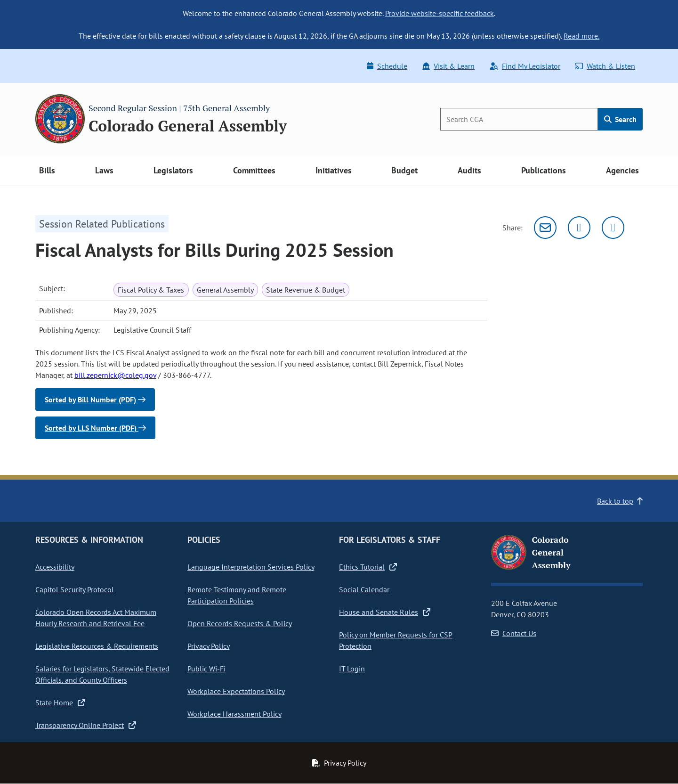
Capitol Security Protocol (75, 589)
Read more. (581, 36)
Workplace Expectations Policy (236, 691)
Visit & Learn (448, 66)
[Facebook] (613, 228)
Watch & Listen (605, 66)
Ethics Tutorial (368, 567)
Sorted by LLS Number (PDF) (95, 428)
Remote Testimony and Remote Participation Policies (237, 595)
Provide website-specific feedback (440, 13)
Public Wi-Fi (206, 669)
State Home (60, 702)
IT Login (352, 669)
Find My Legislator (525, 66)
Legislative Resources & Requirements (97, 646)
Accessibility (55, 567)
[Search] (519, 119)
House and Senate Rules (385, 612)
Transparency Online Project (86, 725)
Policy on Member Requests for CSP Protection (396, 640)
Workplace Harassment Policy (234, 714)
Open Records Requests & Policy (240, 623)
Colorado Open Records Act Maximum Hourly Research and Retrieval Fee (96, 618)
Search (620, 119)
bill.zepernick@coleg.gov (115, 375)
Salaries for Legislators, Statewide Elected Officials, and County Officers (102, 674)
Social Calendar (364, 589)
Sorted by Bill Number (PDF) (95, 400)
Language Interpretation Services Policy (251, 567)
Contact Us (514, 633)
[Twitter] (579, 228)
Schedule (387, 66)
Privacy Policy (209, 646)
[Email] (545, 228)
